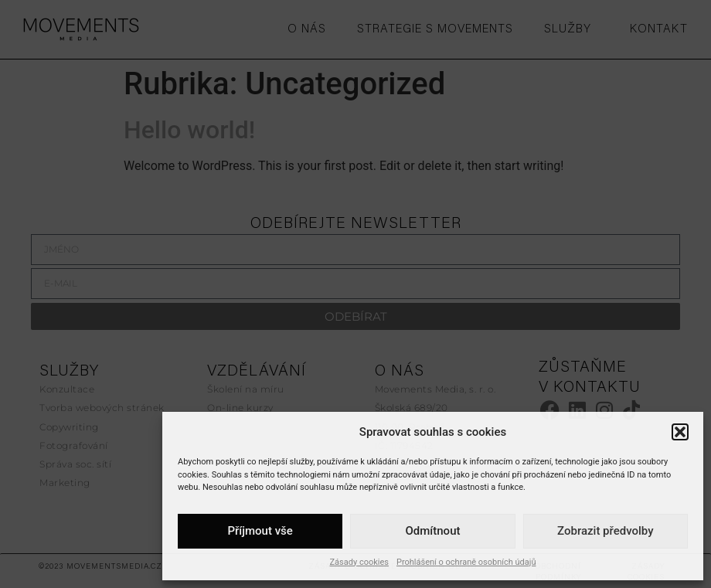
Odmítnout (433, 531)
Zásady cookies (359, 562)
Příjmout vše (260, 531)
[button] (680, 432)
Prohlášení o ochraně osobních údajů (466, 562)
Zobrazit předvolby (606, 531)
